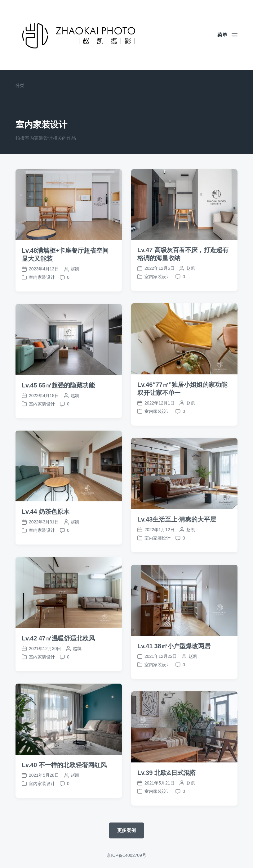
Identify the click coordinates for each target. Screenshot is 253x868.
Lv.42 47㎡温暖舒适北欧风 (58, 657)
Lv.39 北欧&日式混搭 (166, 791)
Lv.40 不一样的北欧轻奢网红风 (64, 784)
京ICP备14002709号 (126, 855)
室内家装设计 (42, 277)
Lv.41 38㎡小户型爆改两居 (174, 665)
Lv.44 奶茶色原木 (46, 530)
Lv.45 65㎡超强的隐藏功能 (58, 404)
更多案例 (126, 830)
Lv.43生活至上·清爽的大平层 (177, 538)
